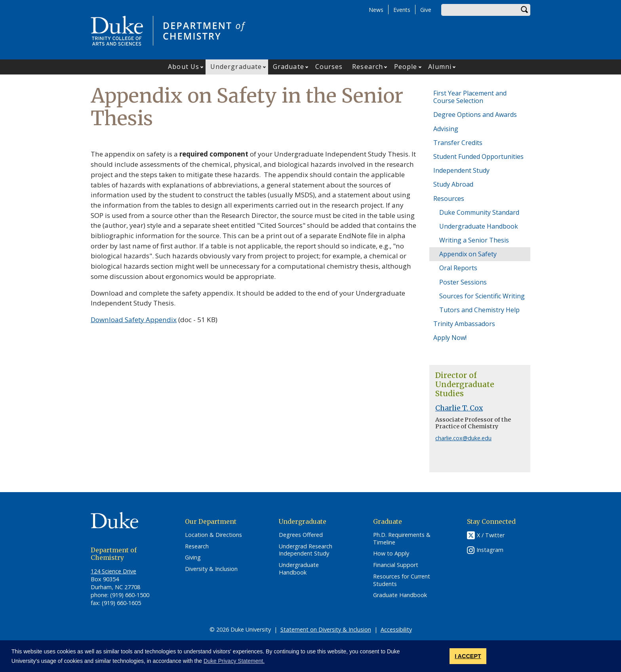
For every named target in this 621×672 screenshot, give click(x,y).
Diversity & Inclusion (211, 569)
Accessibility (396, 629)
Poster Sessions (463, 282)
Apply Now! (450, 338)
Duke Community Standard (479, 212)
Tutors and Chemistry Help (479, 310)
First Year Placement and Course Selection (470, 97)
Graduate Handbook (400, 595)
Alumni (440, 67)
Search (524, 10)
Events (402, 10)
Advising (446, 129)
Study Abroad (453, 184)
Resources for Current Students (402, 580)
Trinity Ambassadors (464, 324)
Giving (193, 557)
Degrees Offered (301, 535)
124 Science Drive (113, 571)
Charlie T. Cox (459, 408)
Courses (329, 67)
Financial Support (396, 565)
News (376, 10)
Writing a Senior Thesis (474, 240)
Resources (449, 199)
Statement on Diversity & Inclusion (326, 629)
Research (368, 67)
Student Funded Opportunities (478, 157)
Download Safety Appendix (134, 320)
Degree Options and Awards (475, 115)
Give (426, 10)
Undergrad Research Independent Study (306, 550)
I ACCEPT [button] (468, 656)
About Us (184, 67)
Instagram (490, 550)
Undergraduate (236, 67)
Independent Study (461, 170)
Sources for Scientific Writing (482, 296)
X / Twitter (491, 535)
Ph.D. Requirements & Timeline (402, 539)
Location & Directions (213, 535)
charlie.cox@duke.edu (463, 438)
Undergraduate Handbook (479, 226)
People (406, 67)
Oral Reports (458, 268)
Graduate (289, 67)
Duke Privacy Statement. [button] (234, 661)
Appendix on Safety (468, 254)
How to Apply (391, 554)
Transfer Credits (458, 143)
